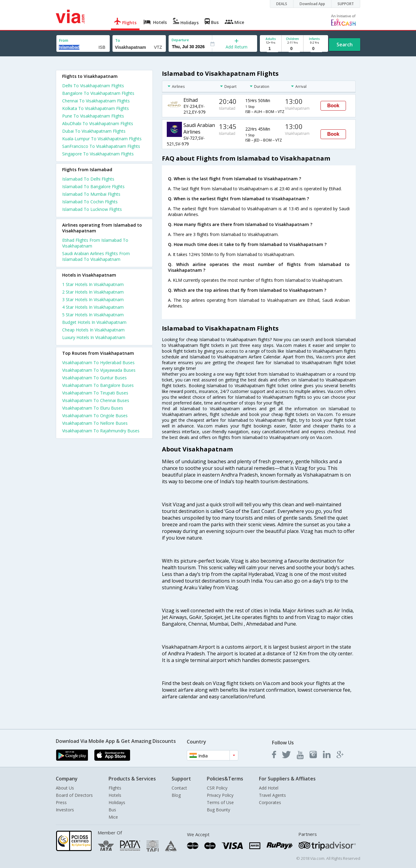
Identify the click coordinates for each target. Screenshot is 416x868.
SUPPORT (346, 4)
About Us (65, 788)
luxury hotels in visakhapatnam (94, 337)
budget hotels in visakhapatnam (94, 322)
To (118, 40)
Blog (176, 795)
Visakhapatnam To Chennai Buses (96, 400)
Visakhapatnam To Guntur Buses (94, 378)
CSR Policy (217, 788)
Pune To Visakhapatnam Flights (93, 116)
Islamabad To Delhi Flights (88, 179)
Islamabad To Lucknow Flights (92, 209)
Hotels (115, 795)
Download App (312, 4)
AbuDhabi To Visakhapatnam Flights (98, 123)
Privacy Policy (220, 795)
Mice (113, 817)
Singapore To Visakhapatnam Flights (98, 154)
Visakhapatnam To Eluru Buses (93, 408)
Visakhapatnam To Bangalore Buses (98, 385)
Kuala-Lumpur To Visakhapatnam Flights (102, 139)
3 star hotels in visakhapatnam (93, 299)
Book (333, 106)
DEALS (282, 4)
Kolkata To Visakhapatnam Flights (96, 108)
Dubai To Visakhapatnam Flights (94, 131)
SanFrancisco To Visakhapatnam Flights (101, 146)
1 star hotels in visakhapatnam (93, 284)
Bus (112, 810)
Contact (179, 788)
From (64, 40)
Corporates (270, 802)
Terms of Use (220, 802)
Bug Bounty (218, 810)
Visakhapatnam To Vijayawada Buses (99, 370)
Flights (115, 788)
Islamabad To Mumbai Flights (91, 194)
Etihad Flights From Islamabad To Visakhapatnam (95, 243)
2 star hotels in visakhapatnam (93, 292)
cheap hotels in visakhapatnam (93, 330)
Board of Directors (74, 795)
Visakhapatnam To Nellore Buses (95, 423)
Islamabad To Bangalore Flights (93, 186)
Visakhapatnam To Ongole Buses (95, 416)
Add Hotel (269, 788)
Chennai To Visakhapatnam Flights (96, 101)
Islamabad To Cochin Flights (90, 202)
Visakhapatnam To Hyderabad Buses (98, 362)
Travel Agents (272, 795)
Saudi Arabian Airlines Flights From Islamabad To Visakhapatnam (96, 256)
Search (345, 45)
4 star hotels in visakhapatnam (93, 307)
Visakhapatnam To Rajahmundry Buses (101, 431)
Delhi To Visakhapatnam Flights (93, 86)
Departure (180, 40)
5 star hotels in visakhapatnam (93, 315)
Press (61, 802)
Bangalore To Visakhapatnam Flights (98, 93)
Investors (65, 810)
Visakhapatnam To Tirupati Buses (95, 393)
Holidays (117, 802)
